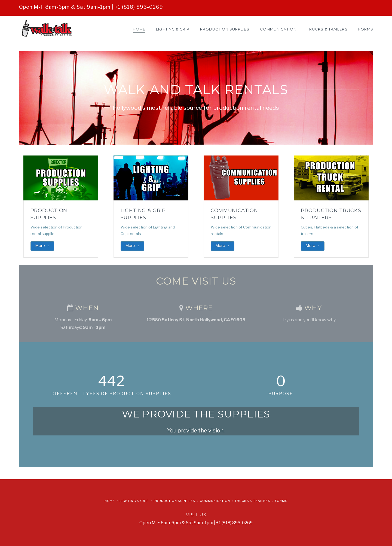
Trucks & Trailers (252, 501)
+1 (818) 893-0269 (139, 7)
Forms (281, 501)
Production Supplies (174, 501)
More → (42, 245)
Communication (215, 501)
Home (110, 501)
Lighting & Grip (134, 501)
